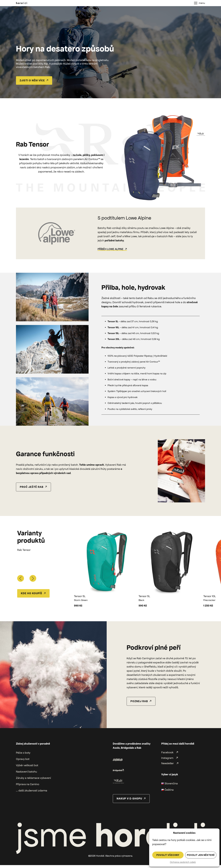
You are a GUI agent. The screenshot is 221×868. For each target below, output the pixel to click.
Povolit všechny (168, 855)
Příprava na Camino (28, 784)
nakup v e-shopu (129, 799)
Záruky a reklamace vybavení (33, 778)
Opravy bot (23, 759)
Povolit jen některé (201, 855)
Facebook (167, 752)
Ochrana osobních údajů (183, 862)
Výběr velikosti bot (27, 765)
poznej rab (139, 701)
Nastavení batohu (26, 772)
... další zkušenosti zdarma (32, 791)
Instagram (167, 758)
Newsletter (168, 763)
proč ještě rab (32, 487)
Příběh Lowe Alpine (110, 249)
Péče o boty (23, 753)
